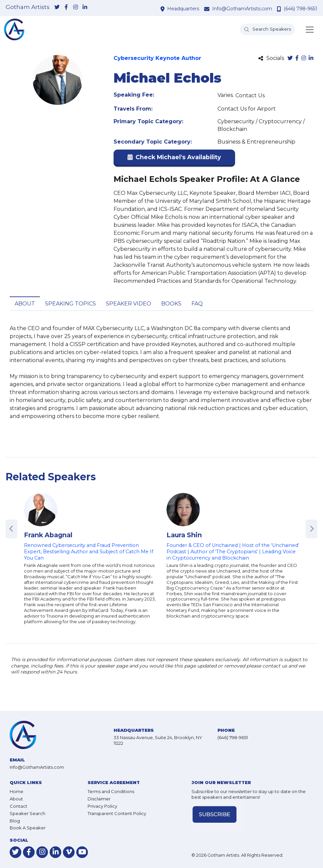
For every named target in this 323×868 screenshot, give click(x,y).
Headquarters (183, 9)
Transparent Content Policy (117, 813)
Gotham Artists (28, 7)
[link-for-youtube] (82, 852)
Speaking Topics (70, 304)
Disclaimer (99, 799)
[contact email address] (208, 9)
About (25, 304)
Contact (18, 806)
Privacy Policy (102, 806)
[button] (174, 159)
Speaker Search (27, 813)
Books (171, 304)
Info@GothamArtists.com (242, 9)
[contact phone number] (280, 9)
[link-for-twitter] (57, 8)
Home (16, 791)
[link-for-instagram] (76, 8)
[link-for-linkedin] (85, 8)
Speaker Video (129, 304)
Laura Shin (184, 535)
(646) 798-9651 (301, 9)
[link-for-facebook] (66, 8)
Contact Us (250, 95)
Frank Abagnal (48, 535)
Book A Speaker (28, 828)
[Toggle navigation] (310, 30)
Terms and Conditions (111, 791)
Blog (15, 821)
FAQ (197, 304)
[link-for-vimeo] (69, 852)
